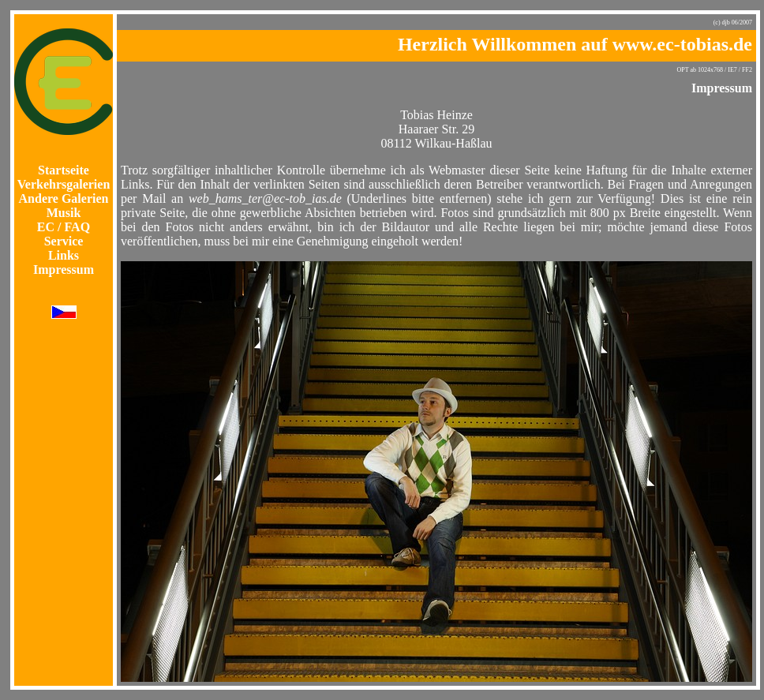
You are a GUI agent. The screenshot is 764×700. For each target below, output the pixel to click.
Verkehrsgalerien (64, 184)
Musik (64, 213)
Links (64, 255)
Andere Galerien (64, 198)
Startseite (64, 170)
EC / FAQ (64, 227)
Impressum (64, 270)
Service (64, 241)
